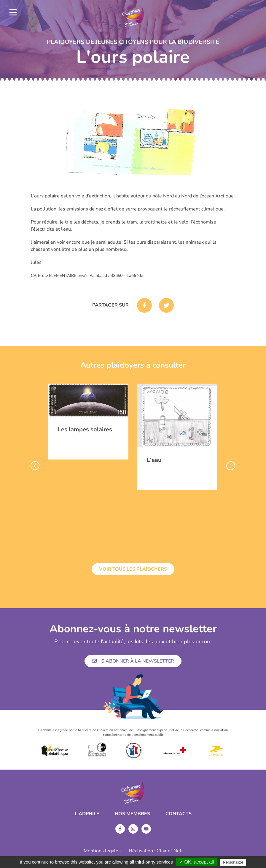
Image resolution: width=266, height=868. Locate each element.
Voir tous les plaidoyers (133, 569)
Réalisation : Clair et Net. (156, 851)
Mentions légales (102, 851)
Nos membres (132, 814)
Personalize (233, 862)
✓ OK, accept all (196, 862)
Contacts (179, 814)
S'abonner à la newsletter (133, 661)
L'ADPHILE (87, 814)
